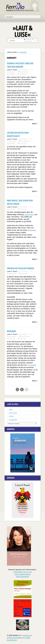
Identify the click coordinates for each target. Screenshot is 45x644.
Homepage (32, 230)
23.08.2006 (23, 139)
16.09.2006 (23, 70)
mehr (34, 124)
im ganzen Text (29, 39)
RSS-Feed (13, 413)
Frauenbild (32, 365)
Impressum (27, 635)
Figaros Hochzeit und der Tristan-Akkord (20, 65)
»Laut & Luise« (12, 52)
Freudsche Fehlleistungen (20, 268)
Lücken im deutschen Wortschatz (18, 134)
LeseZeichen (29, 215)
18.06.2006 (23, 207)
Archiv (11, 416)
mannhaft (23, 52)
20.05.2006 (23, 271)
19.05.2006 (23, 334)
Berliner (11, 331)
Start (11, 410)
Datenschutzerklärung (15, 638)
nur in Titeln (28, 41)
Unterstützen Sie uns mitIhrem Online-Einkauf (22, 574)
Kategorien (13, 420)
